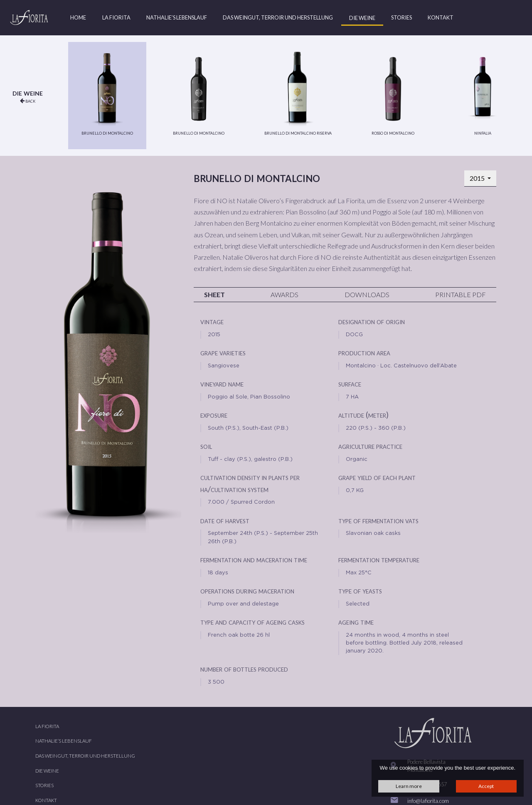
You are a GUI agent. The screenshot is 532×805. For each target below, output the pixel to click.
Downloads (367, 294)
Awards (284, 294)
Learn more (409, 786)
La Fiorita (116, 17)
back (28, 101)
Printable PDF (461, 294)
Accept (486, 786)
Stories (401, 17)
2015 (478, 178)
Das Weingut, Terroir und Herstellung (278, 17)
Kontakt (441, 17)
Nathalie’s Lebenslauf (177, 17)
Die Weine (362, 18)
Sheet (214, 294)
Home (78, 17)
